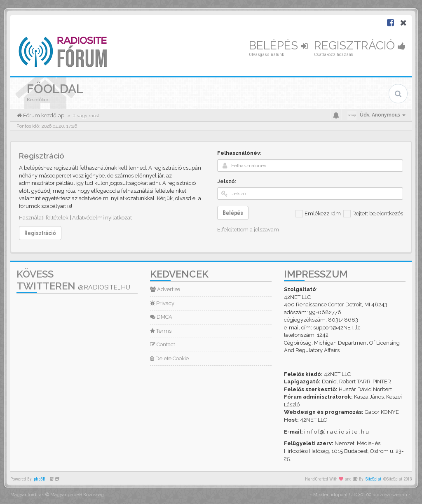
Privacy (162, 303)
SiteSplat (373, 479)
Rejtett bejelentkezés (373, 214)
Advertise (165, 289)
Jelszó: (227, 181)
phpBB (40, 479)
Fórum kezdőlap (43, 115)
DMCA (161, 317)
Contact (163, 344)
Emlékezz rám (318, 214)
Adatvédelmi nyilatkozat (102, 218)
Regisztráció (360, 45)
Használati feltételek (44, 218)
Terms (161, 331)
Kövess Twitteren (73, 280)
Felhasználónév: (239, 153)
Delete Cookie (169, 358)
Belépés (278, 45)
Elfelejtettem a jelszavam (248, 230)
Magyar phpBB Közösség (77, 495)
